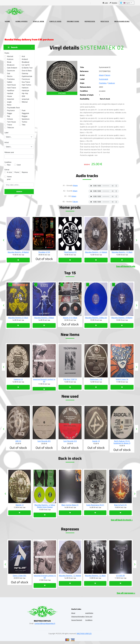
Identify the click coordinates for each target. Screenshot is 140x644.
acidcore (10, 59)
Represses (90, 21)
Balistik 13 (45, 507)
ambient (25, 59)
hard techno (26, 85)
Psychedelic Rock (13, 108)
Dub (9, 73)
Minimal (25, 102)
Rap (9, 116)
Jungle (9, 102)
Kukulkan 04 (18, 379)
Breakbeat (26, 62)
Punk (24, 110)
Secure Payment (77, 622)
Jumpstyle (25, 99)
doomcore (11, 71)
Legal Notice (89, 615)
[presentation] (3, 240)
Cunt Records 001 (70, 443)
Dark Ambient (12, 68)
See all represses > (126, 595)
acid (23, 56)
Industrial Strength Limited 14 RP (70, 380)
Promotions (73, 21)
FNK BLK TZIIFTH (96, 379)
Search (19, 192)
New (9, 165)
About (73, 615)
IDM (23, 96)
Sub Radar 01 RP (20, 578)
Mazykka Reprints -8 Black (70, 318)
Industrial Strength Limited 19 (20, 507)
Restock (105, 21)
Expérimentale (27, 76)
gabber (10, 82)
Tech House (11, 122)
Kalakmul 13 (44, 379)
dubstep (25, 73)
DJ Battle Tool (27, 68)
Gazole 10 (122, 443)
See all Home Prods (126, 266)
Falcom (108, 75)
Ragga (10, 113)
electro (10, 76)
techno (24, 122)
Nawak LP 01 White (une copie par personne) (18, 253)
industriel (10, 99)
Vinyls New (39, 21)
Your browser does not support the (104, 186)
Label (6, 133)
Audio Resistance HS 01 (120, 507)
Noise (9, 105)
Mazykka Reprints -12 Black (120, 578)
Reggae (25, 116)
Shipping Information (78, 619)
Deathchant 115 (122, 379)
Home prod (9, 178)
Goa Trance (26, 82)
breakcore (11, 65)
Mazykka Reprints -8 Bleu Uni (122, 318)
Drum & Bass (27, 71)
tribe (24, 125)
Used (19, 165)
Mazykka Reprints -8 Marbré (44, 252)
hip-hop (25, 93)
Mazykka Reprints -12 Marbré (122, 252)
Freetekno (103, 83)
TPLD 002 (18, 443)
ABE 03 (44, 443)
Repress (25, 172)
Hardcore (112, 83)
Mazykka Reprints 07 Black (44, 318)
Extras (7, 170)
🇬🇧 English (125, 3)
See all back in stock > (122, 522)
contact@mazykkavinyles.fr (45, 625)
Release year (9, 152)
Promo (17, 172)
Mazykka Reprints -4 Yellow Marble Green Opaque (70, 508)
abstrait (10, 56)
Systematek (104, 79)
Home (7, 21)
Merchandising (122, 21)
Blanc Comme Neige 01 (95, 507)
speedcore (26, 119)
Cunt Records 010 (96, 443)
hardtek (10, 93)
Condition (8, 162)
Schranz (10, 119)
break (9, 62)
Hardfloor (11, 90)
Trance (10, 125)
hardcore (25, 88)
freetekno (11, 79)
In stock (10, 172)
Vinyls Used (56, 21)
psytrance (11, 110)
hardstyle (25, 90)
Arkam (101, 75)
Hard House (11, 85)
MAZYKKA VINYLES (84, 636)
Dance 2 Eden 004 (45, 578)
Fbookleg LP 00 (70, 252)
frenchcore (26, 79)
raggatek (25, 113)
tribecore (10, 127)
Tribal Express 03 (96, 252)
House (10, 96)
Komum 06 (18, 318)
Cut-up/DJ (26, 65)
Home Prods (22, 21)
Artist (7, 142)
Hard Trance (12, 88)
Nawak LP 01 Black (96, 318)
